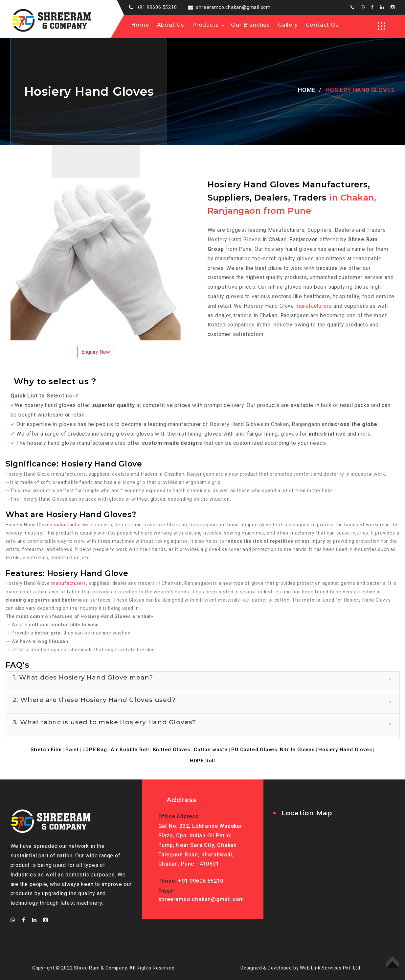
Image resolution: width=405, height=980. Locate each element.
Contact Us (322, 25)
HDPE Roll (202, 761)
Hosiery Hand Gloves (345, 750)
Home (140, 25)
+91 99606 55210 (157, 7)
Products (205, 25)
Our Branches (250, 25)
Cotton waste (211, 750)
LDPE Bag (95, 750)
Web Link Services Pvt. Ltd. (331, 968)
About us (171, 25)
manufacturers (314, 306)
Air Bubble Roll (130, 750)
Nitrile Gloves (297, 750)
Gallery (288, 25)
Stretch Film (46, 750)
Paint (72, 750)
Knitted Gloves (172, 750)
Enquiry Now (96, 352)
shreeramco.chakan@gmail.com (233, 7)
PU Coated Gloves (254, 750)
